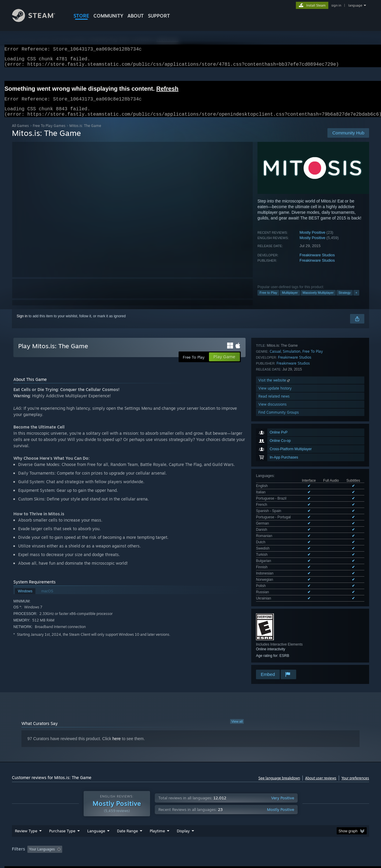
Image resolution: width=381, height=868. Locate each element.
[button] (32, 811)
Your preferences (355, 736)
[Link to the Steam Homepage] (38, 20)
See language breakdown (279, 736)
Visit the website (275, 547)
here (117, 696)
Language (96, 793)
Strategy (345, 300)
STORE (81, 16)
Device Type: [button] (317, 811)
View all (237, 679)
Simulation (292, 518)
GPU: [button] (291, 811)
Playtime (157, 793)
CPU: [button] (271, 811)
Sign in (22, 323)
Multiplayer (290, 300)
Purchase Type (62, 793)
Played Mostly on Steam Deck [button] (191, 811)
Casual (275, 518)
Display (183, 793)
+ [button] (356, 300)
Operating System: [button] (241, 811)
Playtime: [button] (148, 811)
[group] (190, 812)
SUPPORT (159, 16)
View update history (275, 555)
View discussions (273, 571)
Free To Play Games (49, 133)
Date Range (127, 793)
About (136, 16)
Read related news (274, 563)
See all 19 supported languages (281, 439)
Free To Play (313, 518)
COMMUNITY (108, 16)
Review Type (26, 793)
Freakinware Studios (317, 262)
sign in (336, 5)
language (355, 5)
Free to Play (268, 300)
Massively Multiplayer (318, 300)
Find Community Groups (279, 579)
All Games (20, 133)
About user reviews (321, 736)
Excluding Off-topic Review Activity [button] (102, 811)
